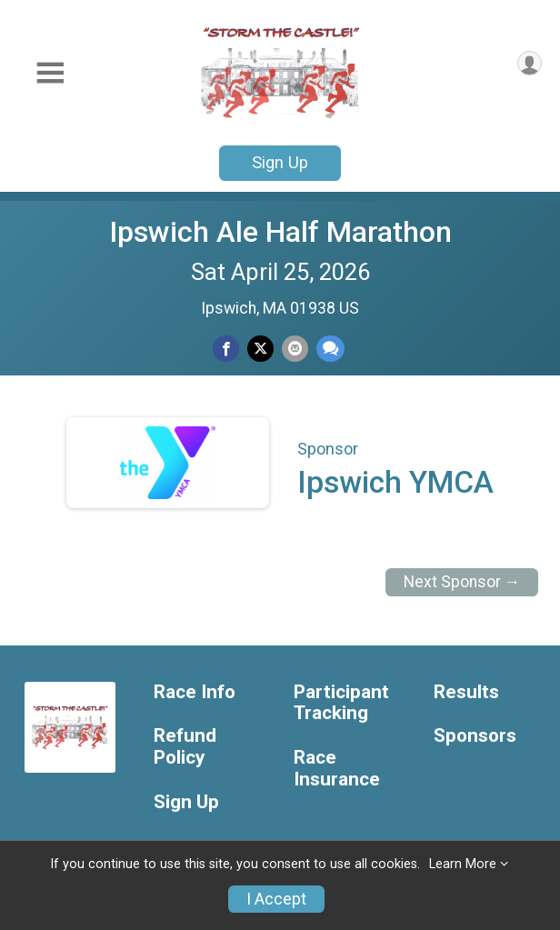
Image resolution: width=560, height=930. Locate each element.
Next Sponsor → (462, 582)
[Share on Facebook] (226, 349)
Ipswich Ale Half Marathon (280, 232)
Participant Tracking (341, 703)
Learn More (463, 864)
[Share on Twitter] (260, 349)
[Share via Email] (295, 349)
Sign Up (280, 162)
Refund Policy (185, 747)
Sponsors (475, 736)
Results (466, 692)
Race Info (195, 692)
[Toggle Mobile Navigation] (50, 73)
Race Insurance (337, 769)
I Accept (276, 899)
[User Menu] (530, 63)
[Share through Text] (330, 349)
